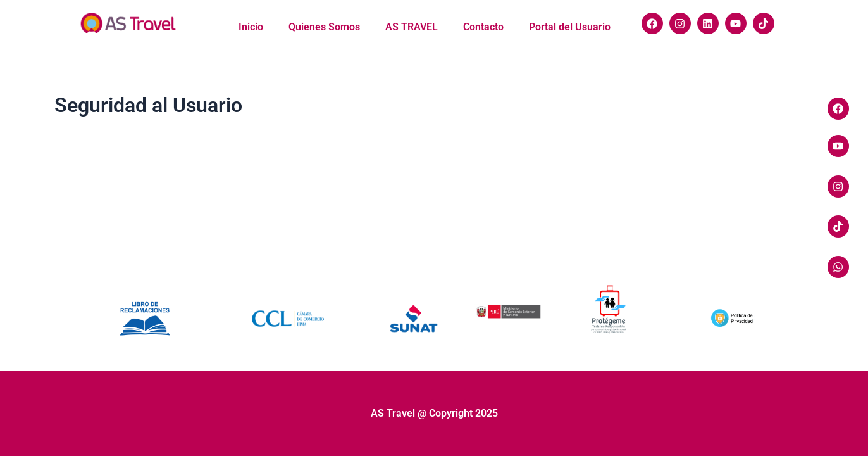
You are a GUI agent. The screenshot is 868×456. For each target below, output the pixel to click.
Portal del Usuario (570, 27)
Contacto (483, 27)
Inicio (251, 27)
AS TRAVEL (412, 27)
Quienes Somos (324, 27)
